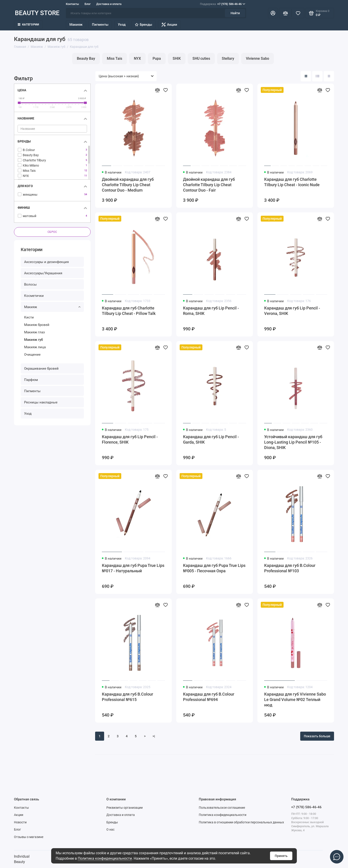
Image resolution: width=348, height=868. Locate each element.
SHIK (177, 58)
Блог (88, 4)
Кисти (29, 317)
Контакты (72, 4)
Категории (28, 24)
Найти (235, 13)
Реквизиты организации (125, 808)
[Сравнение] (285, 13)
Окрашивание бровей (41, 369)
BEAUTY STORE (37, 13)
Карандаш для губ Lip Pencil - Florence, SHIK (130, 439)
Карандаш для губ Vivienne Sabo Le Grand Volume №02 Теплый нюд (295, 700)
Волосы (30, 284)
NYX (137, 58)
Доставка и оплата (109, 4)
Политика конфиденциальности (105, 858)
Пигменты (100, 25)
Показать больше (317, 736)
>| (154, 736)
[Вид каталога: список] (317, 76)
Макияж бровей (37, 325)
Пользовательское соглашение (222, 808)
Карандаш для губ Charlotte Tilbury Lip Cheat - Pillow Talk (129, 311)
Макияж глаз (34, 332)
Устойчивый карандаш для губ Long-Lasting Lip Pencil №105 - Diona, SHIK (293, 442)
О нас (110, 829)
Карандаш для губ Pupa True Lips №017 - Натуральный (133, 568)
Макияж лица (35, 347)
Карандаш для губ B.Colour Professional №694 (209, 697)
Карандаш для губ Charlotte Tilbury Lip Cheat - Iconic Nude (292, 182)
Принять (281, 856)
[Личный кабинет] (273, 13)
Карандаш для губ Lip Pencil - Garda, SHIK (211, 439)
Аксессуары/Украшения (43, 273)
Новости (20, 822)
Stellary (228, 58)
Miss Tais (114, 58)
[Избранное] (298, 13)
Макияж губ (33, 340)
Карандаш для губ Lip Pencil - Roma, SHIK (211, 311)
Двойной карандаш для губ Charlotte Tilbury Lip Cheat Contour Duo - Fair (209, 185)
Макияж (76, 25)
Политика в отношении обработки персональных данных (241, 822)
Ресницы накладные (41, 402)
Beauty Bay (86, 58)
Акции (169, 25)
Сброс (52, 232)
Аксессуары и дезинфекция (46, 262)
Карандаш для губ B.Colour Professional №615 (127, 697)
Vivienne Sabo (258, 58)
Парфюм (31, 380)
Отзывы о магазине (29, 837)
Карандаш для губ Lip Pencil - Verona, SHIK (292, 311)
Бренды (144, 25)
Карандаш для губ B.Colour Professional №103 (290, 568)
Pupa (157, 58)
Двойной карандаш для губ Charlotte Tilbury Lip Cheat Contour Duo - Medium (128, 185)
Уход (122, 25)
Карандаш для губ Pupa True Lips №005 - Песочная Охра (214, 568)
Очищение (32, 355)
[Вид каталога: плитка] (306, 76)
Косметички (34, 296)
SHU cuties (201, 58)
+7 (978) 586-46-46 (223, 4)
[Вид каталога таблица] (329, 76)
